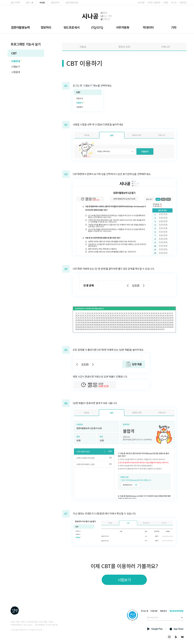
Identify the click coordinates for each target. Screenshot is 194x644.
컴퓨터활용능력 (20, 27)
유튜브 (182, 637)
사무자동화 (123, 27)
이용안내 (16, 61)
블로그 (176, 637)
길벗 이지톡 (15, 2)
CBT (14, 53)
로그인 (174, 2)
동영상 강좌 (124, 47)
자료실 (83, 47)
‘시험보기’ (88, 85)
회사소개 (144, 611)
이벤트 (166, 2)
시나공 (42, 2)
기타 (174, 27)
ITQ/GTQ (97, 27)
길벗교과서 (55, 2)
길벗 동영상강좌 (72, 2)
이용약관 (154, 611)
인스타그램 (169, 637)
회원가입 (183, 2)
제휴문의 (163, 611)
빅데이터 (148, 27)
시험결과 (16, 72)
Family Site (153, 617)
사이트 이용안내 (154, 2)
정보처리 (46, 27)
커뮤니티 (166, 47)
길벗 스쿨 (29, 2)
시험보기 (16, 67)
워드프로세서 (72, 27)
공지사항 (141, 2)
